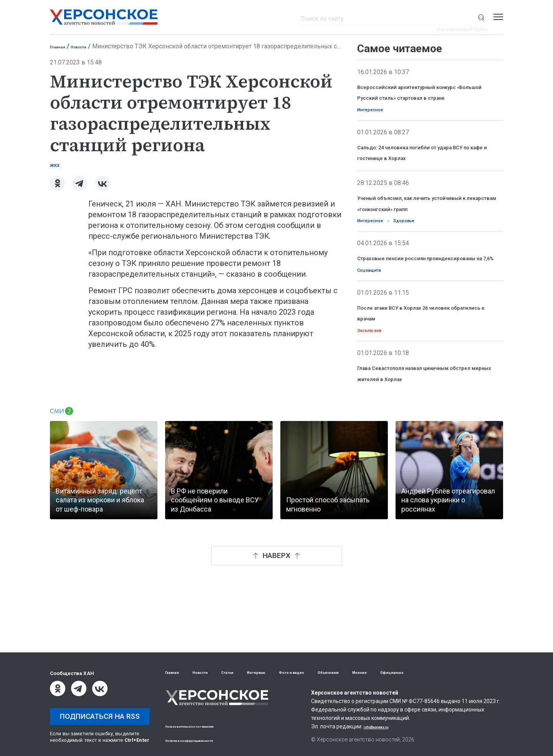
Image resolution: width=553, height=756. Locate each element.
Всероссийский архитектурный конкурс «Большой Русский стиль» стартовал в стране (427, 97)
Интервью (287, 673)
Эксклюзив (376, 386)
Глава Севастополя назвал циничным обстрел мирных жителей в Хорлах (430, 436)
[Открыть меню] (498, 17)
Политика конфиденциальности (206, 740)
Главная (62, 46)
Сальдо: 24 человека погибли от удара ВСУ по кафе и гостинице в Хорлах (423, 172)
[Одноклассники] (57, 187)
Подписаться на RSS (100, 716)
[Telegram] (80, 187)
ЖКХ (58, 167)
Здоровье (425, 259)
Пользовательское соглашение (206, 726)
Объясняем (385, 673)
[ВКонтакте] (103, 187)
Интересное (378, 122)
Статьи (249, 673)
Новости (91, 46)
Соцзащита (377, 323)
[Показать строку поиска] (481, 17)
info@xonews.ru (384, 727)
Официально (468, 673)
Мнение (426, 673)
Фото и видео (335, 673)
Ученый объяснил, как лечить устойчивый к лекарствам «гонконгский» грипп (417, 233)
